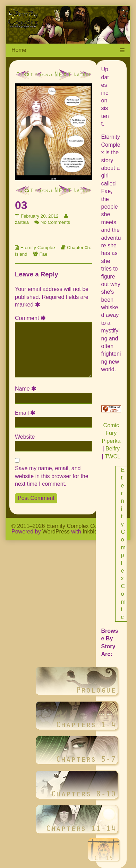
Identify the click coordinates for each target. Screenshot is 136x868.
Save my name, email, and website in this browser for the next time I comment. (52, 476)
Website (25, 437)
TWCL (113, 456)
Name (27, 389)
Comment (31, 318)
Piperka (111, 441)
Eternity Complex (38, 248)
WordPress (56, 532)
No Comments (55, 222)
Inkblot (91, 532)
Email (26, 413)
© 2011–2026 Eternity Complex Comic (59, 526)
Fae (43, 254)
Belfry (113, 449)
